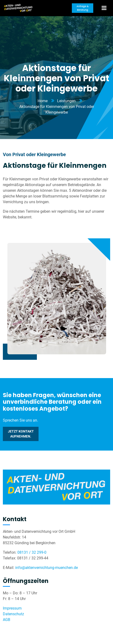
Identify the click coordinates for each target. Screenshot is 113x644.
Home (43, 101)
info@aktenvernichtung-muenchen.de (47, 568)
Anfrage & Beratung (83, 8)
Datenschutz (13, 614)
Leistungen (66, 101)
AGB (7, 620)
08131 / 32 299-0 (32, 552)
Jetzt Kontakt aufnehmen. (21, 434)
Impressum (12, 608)
